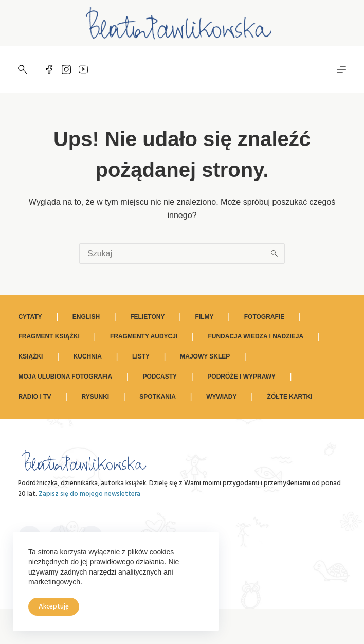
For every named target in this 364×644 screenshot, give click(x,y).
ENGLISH (86, 317)
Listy (141, 356)
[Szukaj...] (172, 254)
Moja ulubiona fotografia (65, 377)
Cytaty (30, 317)
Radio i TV (34, 397)
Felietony (147, 317)
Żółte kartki (290, 397)
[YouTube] (83, 69)
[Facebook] (49, 69)
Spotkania (158, 397)
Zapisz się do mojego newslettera (89, 494)
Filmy (205, 317)
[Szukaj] (23, 69)
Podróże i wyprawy (241, 377)
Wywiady (221, 397)
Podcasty (160, 377)
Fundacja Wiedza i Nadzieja (256, 336)
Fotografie (264, 317)
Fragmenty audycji (144, 336)
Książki (30, 356)
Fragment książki (49, 336)
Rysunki (96, 397)
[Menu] (341, 69)
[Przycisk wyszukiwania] (275, 254)
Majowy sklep (205, 356)
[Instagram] (66, 69)
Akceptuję (54, 607)
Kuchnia (88, 356)
